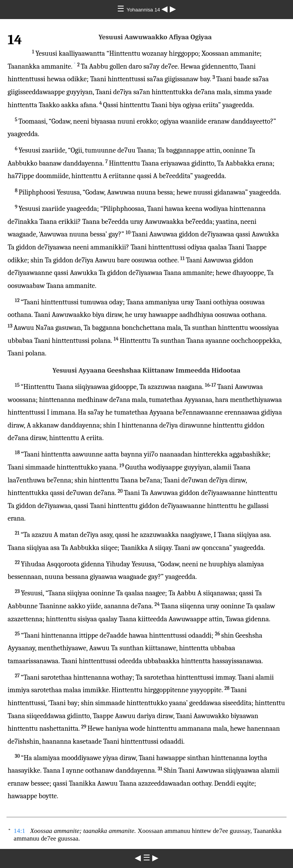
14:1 (19, 831)
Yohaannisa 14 (144, 10)
